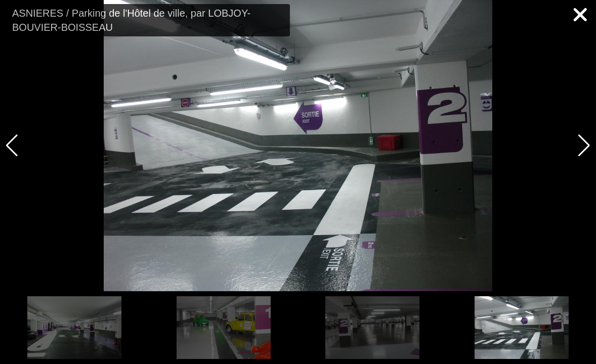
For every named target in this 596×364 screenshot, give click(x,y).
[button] (584, 146)
